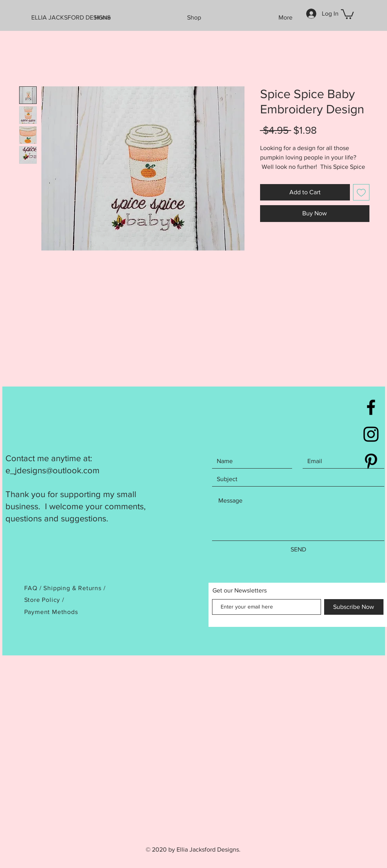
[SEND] (298, 549)
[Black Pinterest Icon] (371, 461)
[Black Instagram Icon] (371, 434)
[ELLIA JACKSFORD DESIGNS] (74, 18)
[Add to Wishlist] (361, 192)
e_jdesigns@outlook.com (53, 470)
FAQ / (34, 588)
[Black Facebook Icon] (371, 407)
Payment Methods (51, 612)
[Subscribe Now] (354, 607)
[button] (347, 14)
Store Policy (43, 600)
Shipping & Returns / (74, 588)
